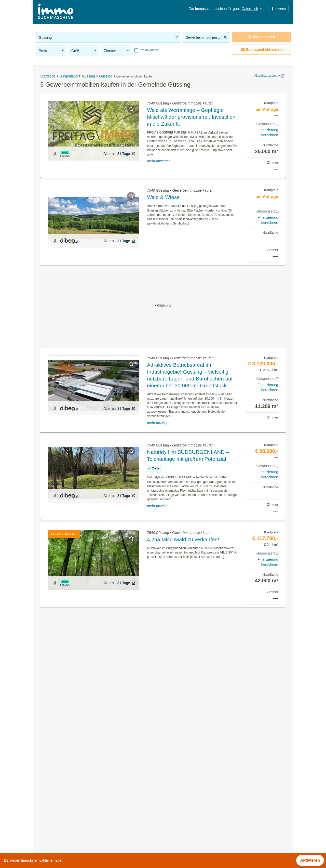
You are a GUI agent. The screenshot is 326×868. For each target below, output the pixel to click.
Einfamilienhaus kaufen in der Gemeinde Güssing (81, 785)
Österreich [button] (253, 9)
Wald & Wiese (163, 197)
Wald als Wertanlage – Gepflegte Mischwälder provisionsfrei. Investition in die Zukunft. (191, 117)
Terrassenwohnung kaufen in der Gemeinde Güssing (84, 773)
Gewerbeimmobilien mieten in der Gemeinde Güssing (85, 762)
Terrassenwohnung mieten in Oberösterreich (77, 851)
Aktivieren (310, 860)
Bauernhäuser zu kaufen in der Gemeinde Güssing (82, 796)
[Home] (56, 12)
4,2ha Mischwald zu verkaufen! (183, 540)
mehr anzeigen (159, 161)
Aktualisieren (261, 37)
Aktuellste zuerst (267, 76)
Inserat (278, 9)
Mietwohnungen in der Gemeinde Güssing (74, 751)
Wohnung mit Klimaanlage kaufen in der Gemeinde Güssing (91, 818)
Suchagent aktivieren (261, 50)
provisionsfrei (149, 50)
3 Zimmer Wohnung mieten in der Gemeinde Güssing (85, 807)
